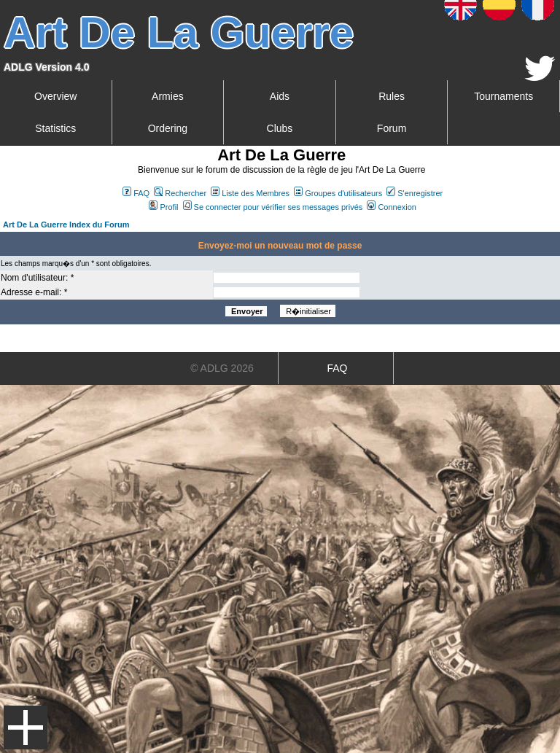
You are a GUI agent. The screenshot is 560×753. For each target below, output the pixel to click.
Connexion (392, 207)
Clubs (280, 128)
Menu (26, 727)
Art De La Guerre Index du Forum (66, 225)
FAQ (136, 193)
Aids (280, 96)
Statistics (55, 128)
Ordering (168, 128)
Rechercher (180, 193)
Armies (168, 96)
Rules (392, 96)
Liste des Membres (250, 193)
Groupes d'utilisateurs (338, 193)
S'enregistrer (415, 193)
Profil (163, 207)
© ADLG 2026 (222, 368)
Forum (392, 128)
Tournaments (503, 96)
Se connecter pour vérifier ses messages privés (273, 207)
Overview (55, 96)
